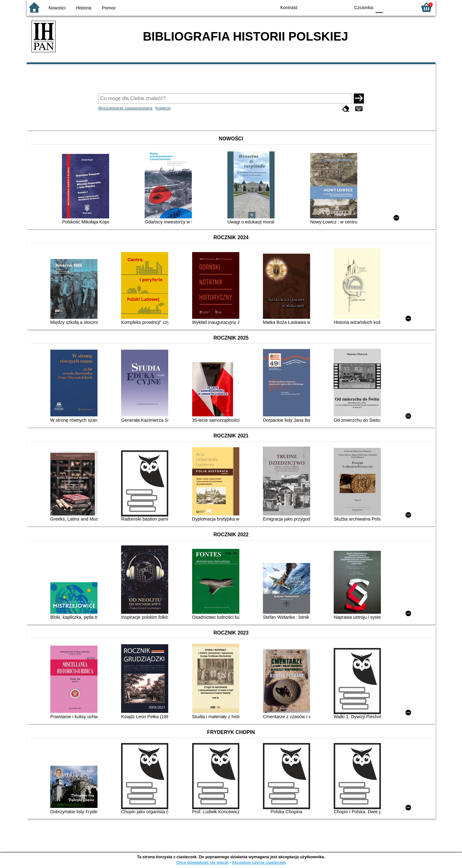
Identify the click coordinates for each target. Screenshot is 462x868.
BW (318, 7)
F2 (405, 7)
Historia (84, 8)
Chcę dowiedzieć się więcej (202, 862)
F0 (379, 7)
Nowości (57, 8)
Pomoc (109, 8)
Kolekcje (163, 108)
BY (344, 7)
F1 (390, 7)
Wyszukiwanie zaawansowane (125, 108)
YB (331, 7)
